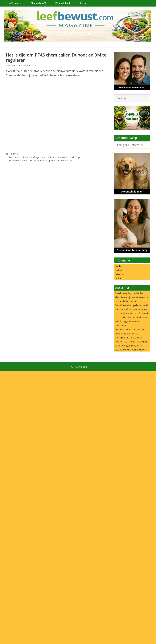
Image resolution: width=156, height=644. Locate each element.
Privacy (119, 274)
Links (117, 278)
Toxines (13, 154)
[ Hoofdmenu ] (13, 3)
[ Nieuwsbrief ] (38, 3)
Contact (119, 266)
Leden (118, 270)
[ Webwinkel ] (62, 3)
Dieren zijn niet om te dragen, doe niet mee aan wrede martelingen (46, 157)
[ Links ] (83, 3)
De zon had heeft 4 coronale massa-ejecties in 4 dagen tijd (41, 160)
